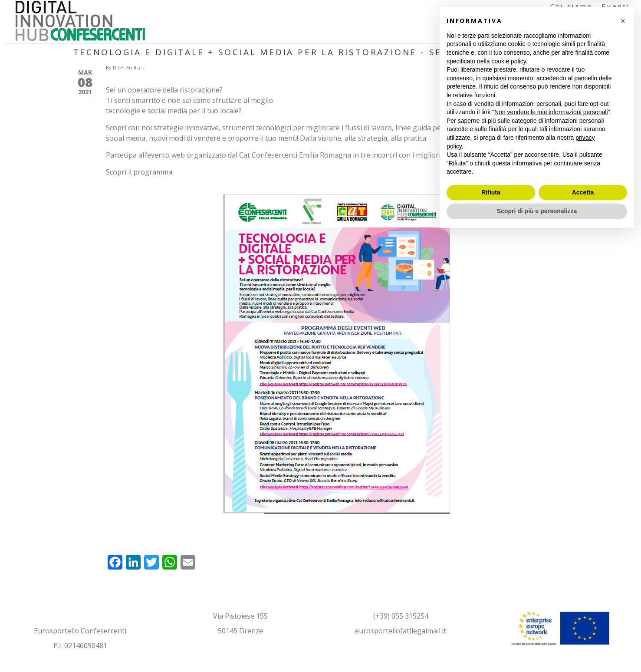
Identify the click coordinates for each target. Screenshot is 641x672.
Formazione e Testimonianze (565, 20)
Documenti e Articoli (543, 35)
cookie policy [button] (509, 498)
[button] (623, 458)
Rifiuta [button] (491, 629)
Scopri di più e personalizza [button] (537, 648)
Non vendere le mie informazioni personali (551, 549)
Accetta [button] (583, 629)
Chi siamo (572, 6)
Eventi (616, 6)
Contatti (616, 35)
